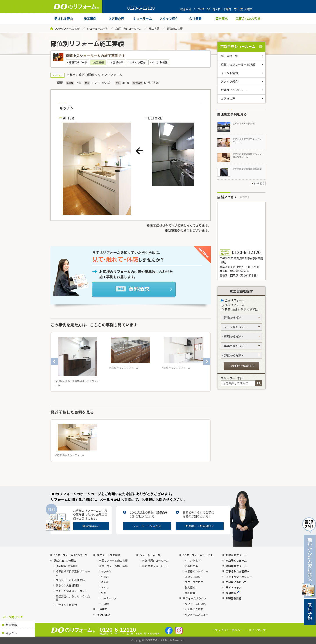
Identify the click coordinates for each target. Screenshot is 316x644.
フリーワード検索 (232, 378)
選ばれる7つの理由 (65, 560)
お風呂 (105, 577)
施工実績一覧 (230, 56)
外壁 (104, 593)
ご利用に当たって (236, 582)
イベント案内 (193, 560)
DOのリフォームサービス (198, 555)
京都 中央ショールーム (155, 566)
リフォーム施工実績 (108, 555)
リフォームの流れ (195, 604)
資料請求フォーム (236, 566)
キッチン (11, 633)
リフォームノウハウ (194, 598)
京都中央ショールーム (129, 28)
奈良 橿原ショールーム (155, 560)
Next (207, 361)
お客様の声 (117, 62)
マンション (103, 614)
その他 (105, 604)
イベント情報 (160, 62)
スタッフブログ (194, 582)
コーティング (109, 598)
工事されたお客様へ (237, 571)
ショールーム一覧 (97, 28)
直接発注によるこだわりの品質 (73, 598)
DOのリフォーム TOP (67, 28)
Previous (54, 361)
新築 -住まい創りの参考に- (240, 309)
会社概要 (190, 593)
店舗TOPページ (78, 62)
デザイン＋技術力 (66, 605)
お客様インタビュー (234, 90)
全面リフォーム (233, 300)
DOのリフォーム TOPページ (70, 555)
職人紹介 (190, 587)
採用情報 (233, 593)
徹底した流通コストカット (72, 591)
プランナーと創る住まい (70, 580)
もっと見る (259, 183)
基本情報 (11, 625)
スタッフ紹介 (138, 62)
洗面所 (105, 582)
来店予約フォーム (236, 560)
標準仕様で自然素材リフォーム (73, 573)
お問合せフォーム (236, 555)
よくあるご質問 (194, 609)
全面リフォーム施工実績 (113, 560)
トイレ (105, 587)
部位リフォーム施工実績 (113, 566)
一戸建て (102, 609)
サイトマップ (233, 587)
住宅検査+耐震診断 (67, 566)
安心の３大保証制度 (68, 585)
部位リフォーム (233, 305)
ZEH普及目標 (233, 598)
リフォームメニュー (197, 614)
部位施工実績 (175, 28)
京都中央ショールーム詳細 (238, 64)
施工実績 (154, 28)
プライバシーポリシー (239, 577)
